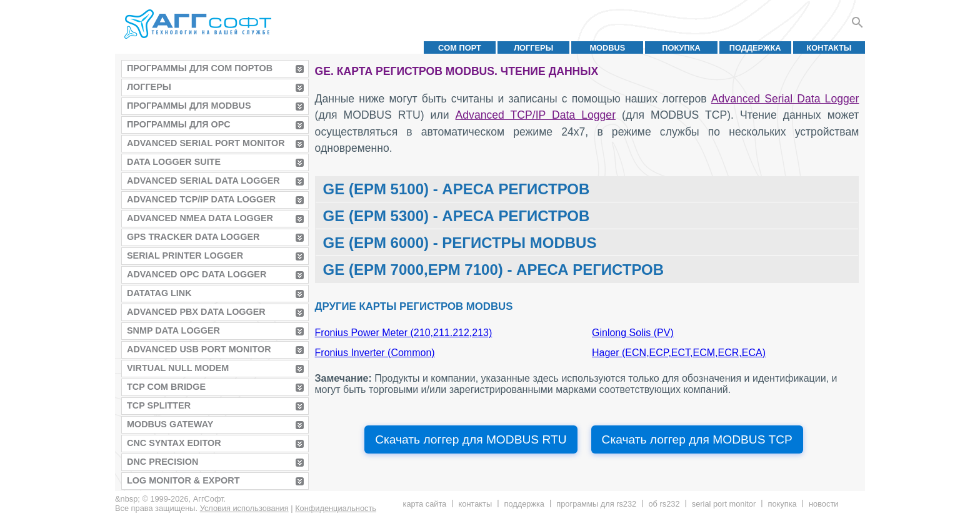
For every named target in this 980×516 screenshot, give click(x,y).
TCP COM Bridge (166, 387)
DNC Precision (162, 462)
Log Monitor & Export (183, 480)
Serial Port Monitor (724, 504)
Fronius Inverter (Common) (375, 353)
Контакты (829, 48)
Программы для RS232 (596, 504)
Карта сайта (425, 504)
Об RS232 (664, 504)
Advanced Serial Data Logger (203, 181)
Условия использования (244, 508)
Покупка (681, 48)
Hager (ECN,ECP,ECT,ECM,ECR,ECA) (679, 353)
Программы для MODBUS (189, 106)
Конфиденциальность (336, 508)
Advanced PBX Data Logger (196, 312)
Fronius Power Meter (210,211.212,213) (404, 333)
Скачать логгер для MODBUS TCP (697, 439)
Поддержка (755, 48)
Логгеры (533, 48)
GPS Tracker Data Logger (193, 237)
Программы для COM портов (200, 68)
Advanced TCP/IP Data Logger (201, 199)
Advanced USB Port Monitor (199, 349)
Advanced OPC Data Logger (197, 274)
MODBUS (607, 48)
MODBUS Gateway (170, 424)
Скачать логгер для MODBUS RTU (471, 439)
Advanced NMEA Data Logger (200, 218)
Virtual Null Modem (178, 368)
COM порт (460, 48)
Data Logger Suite (174, 162)
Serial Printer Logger (185, 256)
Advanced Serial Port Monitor (206, 143)
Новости (823, 504)
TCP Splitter (159, 405)
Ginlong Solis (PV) (633, 333)
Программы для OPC (179, 124)
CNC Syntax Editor (174, 443)
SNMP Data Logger (173, 330)
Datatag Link (159, 293)
